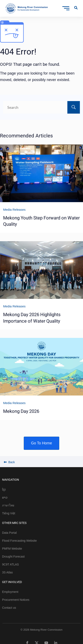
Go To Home (42, 443)
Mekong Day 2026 (21, 411)
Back (9, 462)
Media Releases (14, 210)
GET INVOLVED (12, 582)
